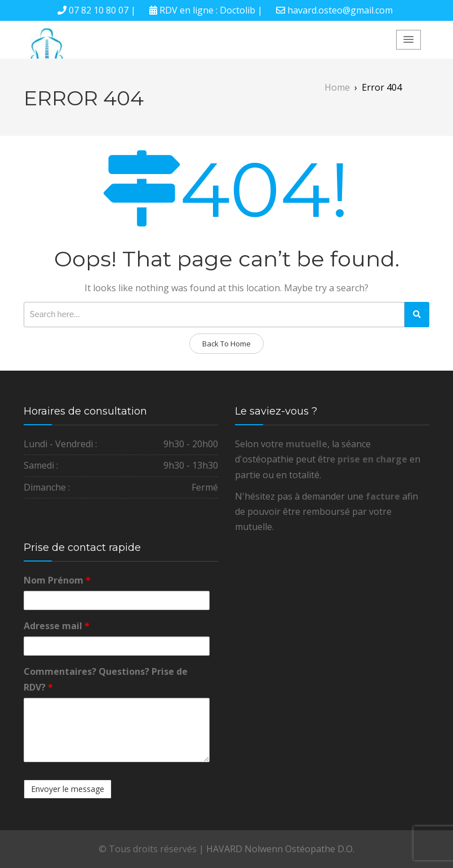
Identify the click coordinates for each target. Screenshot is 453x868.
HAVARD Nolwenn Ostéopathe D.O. (280, 849)
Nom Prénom (57, 580)
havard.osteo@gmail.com (340, 10)
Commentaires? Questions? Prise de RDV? (106, 679)
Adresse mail (57, 626)
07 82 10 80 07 (99, 10)
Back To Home (226, 344)
